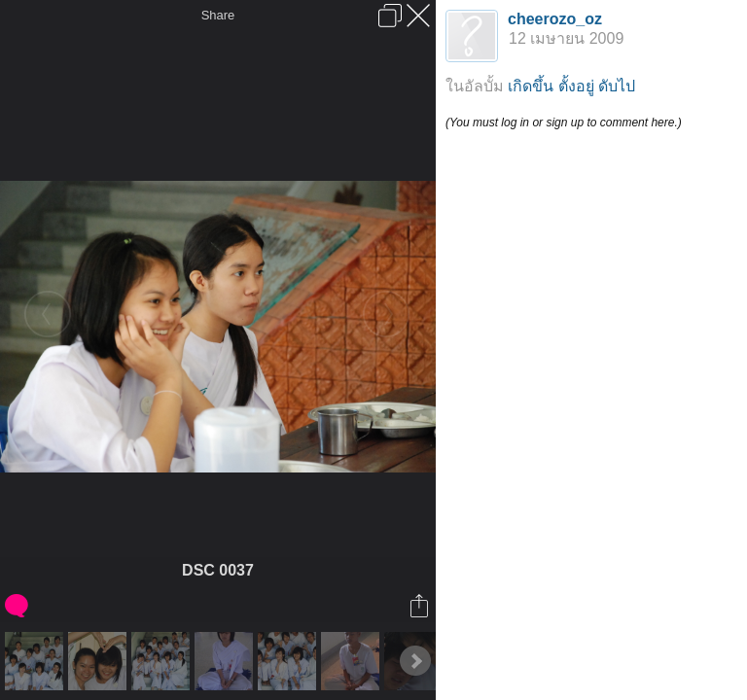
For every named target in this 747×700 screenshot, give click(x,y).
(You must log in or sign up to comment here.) (564, 122)
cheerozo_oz (555, 19)
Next (415, 661)
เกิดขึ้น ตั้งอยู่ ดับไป (571, 86)
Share (218, 15)
